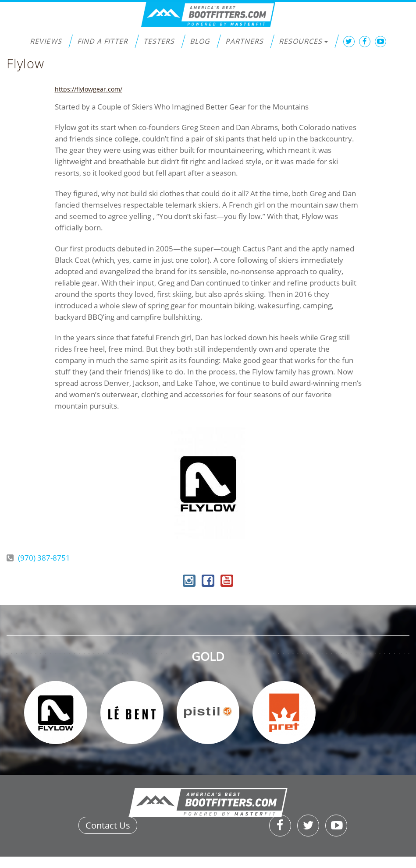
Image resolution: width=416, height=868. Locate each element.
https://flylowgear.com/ (89, 89)
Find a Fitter (103, 41)
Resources (303, 41)
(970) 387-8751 (44, 558)
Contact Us (108, 825)
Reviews (46, 41)
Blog (200, 41)
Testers (159, 41)
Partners (244, 41)
